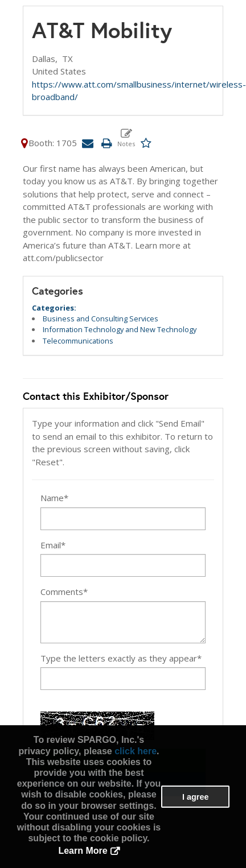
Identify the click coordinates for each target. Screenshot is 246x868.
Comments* (64, 592)
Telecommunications (78, 341)
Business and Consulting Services (101, 319)
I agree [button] (195, 797)
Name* (54, 498)
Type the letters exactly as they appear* (121, 658)
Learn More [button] (83, 851)
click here (136, 751)
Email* (53, 545)
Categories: (54, 308)
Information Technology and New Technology (120, 329)
